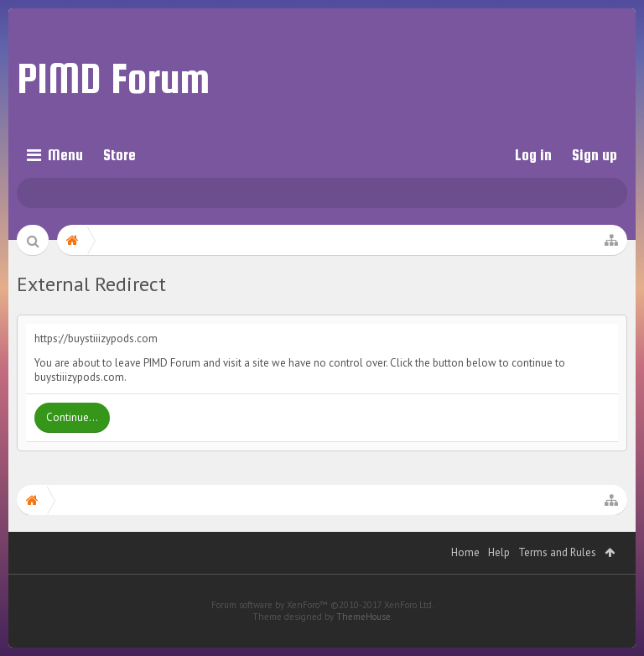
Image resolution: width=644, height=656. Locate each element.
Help (499, 578)
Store (119, 155)
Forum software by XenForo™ (322, 630)
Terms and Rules (557, 578)
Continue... (72, 417)
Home (465, 578)
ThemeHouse (364, 642)
